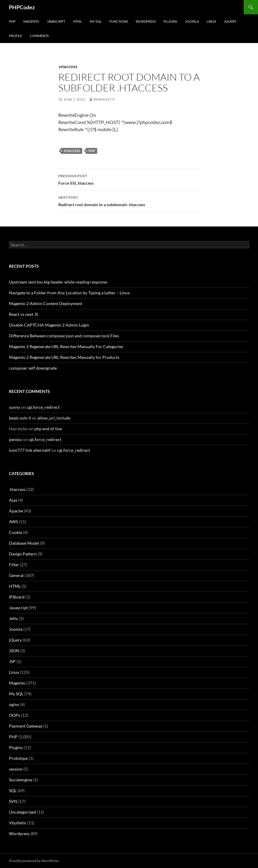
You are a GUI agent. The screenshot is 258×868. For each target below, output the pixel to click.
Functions (119, 21)
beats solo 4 (20, 418)
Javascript (56, 21)
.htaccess (68, 67)
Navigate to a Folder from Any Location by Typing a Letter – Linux (69, 293)
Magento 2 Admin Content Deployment (46, 303)
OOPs (14, 715)
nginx (14, 704)
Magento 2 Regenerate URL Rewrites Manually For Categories (66, 346)
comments (39, 36)
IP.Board (17, 597)
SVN (13, 801)
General (16, 575)
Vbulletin (18, 823)
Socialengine (21, 780)
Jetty (13, 618)
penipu (15, 439)
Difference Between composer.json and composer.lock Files (64, 336)
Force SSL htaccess (129, 179)
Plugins (170, 21)
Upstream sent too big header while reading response (58, 282)
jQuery (230, 21)
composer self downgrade (33, 368)
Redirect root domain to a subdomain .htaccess (129, 200)
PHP (12, 21)
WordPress (146, 21)
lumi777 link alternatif (30, 450)
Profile (16, 36)
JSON (14, 651)
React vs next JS (23, 314)
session (16, 769)
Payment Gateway (26, 726)
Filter (14, 565)
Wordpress (19, 833)
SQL (13, 790)
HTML (77, 21)
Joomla (192, 21)
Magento (31, 21)
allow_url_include (54, 418)
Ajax (13, 500)
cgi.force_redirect (43, 407)
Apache (16, 511)
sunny (14, 407)
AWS (13, 522)
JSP (12, 661)
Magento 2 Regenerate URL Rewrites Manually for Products (64, 357)
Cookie (16, 532)
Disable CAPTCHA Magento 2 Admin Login (49, 325)
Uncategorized (22, 812)
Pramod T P (104, 99)
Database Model (24, 543)
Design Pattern (23, 554)
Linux (211, 21)
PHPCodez (22, 7)
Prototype (18, 758)
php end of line (48, 429)
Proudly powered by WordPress (34, 861)
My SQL (96, 21)
